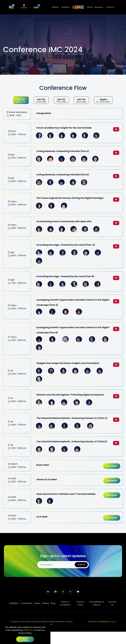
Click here (29, 630)
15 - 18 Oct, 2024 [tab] (103, 100)
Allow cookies (25, 639)
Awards (90, 7)
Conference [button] (65, 7)
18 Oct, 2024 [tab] (81, 100)
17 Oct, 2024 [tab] (61, 100)
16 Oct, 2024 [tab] (41, 100)
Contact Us (110, 7)
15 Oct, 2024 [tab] (21, 100)
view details (112, 466)
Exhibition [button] (55, 7)
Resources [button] (99, 7)
